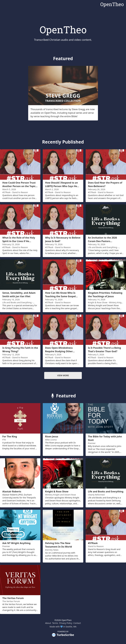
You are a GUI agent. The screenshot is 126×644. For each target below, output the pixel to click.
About (48, 623)
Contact (77, 623)
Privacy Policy (66, 623)
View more (63, 375)
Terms (55, 623)
